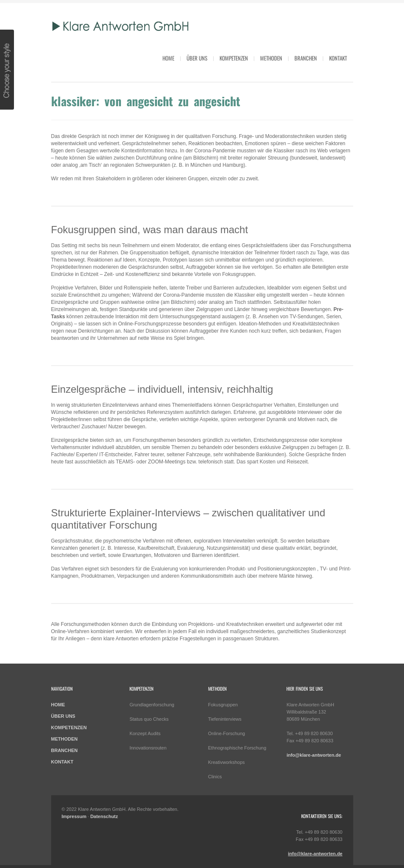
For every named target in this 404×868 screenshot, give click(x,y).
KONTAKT (62, 762)
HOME (168, 58)
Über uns (197, 58)
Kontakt (338, 58)
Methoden (271, 58)
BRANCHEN (65, 750)
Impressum (74, 816)
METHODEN (65, 739)
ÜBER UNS (63, 716)
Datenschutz (104, 816)
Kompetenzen (234, 58)
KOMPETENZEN (69, 727)
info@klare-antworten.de (314, 755)
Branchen (306, 58)
